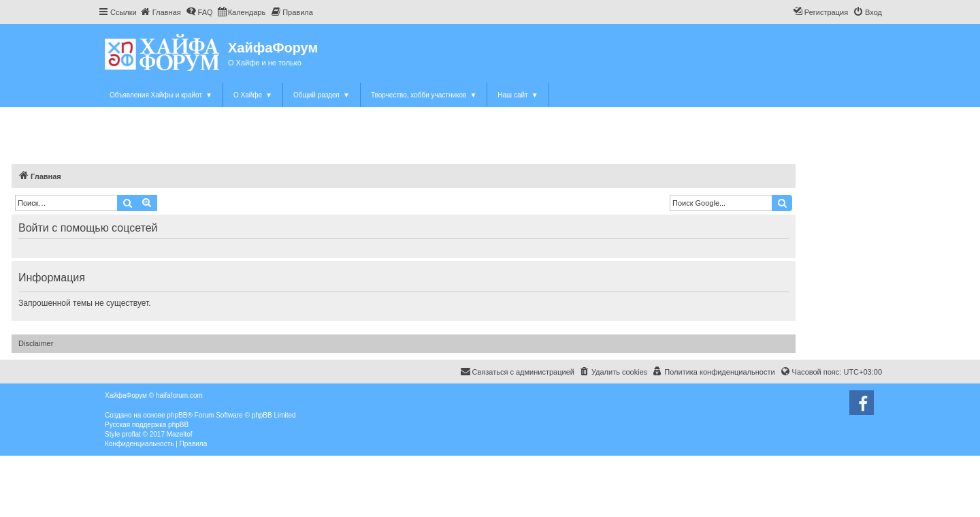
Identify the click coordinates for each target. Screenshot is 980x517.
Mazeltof (180, 434)
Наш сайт (518, 95)
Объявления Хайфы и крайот (161, 95)
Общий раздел (322, 95)
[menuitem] (161, 12)
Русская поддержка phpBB (147, 425)
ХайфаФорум (273, 48)
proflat (131, 434)
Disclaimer (36, 343)
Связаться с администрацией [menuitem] (517, 371)
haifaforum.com (179, 395)
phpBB (177, 415)
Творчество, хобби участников (424, 95)
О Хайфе (253, 95)
